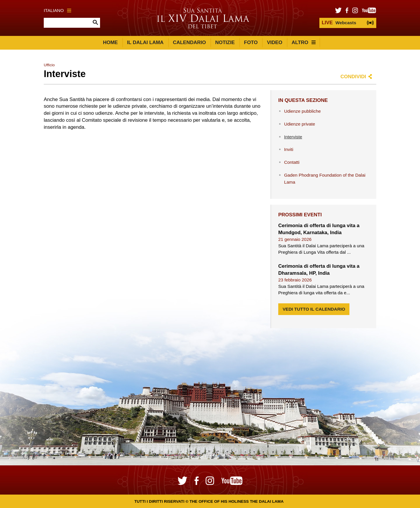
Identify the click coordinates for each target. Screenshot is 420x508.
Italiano (57, 10)
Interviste (293, 137)
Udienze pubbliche (302, 111)
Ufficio (49, 65)
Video (275, 42)
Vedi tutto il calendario (314, 309)
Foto (251, 42)
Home (110, 42)
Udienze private (300, 124)
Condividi (353, 77)
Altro (304, 42)
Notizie (225, 42)
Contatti (292, 162)
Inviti (289, 149)
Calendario (189, 42)
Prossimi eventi (300, 215)
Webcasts (339, 23)
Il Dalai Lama (145, 42)
